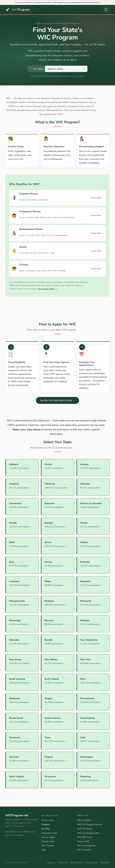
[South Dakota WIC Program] (93, 721)
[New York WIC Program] (93, 663)
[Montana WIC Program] (93, 624)
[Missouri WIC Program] (57, 624)
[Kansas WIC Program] (57, 565)
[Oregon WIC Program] (57, 702)
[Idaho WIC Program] (22, 546)
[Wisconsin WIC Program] (57, 780)
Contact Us (63, 863)
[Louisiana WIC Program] (22, 585)
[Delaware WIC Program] (57, 507)
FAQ (43, 850)
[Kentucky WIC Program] (93, 565)
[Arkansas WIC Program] (22, 487)
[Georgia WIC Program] (57, 526)
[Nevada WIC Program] (57, 643)
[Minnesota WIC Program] (93, 604)
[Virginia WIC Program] (57, 760)
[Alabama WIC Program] (22, 468)
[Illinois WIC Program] (57, 546)
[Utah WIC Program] (93, 741)
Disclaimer (105, 863)
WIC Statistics (84, 850)
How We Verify (77, 863)
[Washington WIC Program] (93, 760)
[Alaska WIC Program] (57, 468)
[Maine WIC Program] (57, 585)
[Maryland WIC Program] (93, 585)
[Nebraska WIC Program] (22, 643)
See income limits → (47, 289)
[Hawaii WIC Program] (93, 526)
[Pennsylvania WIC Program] (93, 702)
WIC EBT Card (84, 837)
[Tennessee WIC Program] (22, 741)
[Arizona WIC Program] (93, 468)
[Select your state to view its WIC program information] (66, 69)
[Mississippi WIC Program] (22, 624)
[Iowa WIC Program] (22, 565)
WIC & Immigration (87, 846)
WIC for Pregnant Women (90, 824)
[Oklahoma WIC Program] (22, 702)
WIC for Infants (85, 829)
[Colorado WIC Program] (93, 487)
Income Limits (48, 841)
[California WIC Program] (57, 487)
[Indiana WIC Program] (93, 546)
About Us (51, 863)
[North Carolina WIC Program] (22, 682)
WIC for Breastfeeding (88, 833)
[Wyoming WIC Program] (93, 780)
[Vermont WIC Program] (22, 760)
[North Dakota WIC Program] (57, 682)
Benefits (45, 829)
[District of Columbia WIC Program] (93, 507)
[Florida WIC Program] (22, 526)
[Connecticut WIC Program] (22, 507)
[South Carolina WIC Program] (57, 721)
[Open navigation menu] (106, 10)
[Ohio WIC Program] (93, 682)
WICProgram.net (17, 815)
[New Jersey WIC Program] (22, 663)
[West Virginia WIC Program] (22, 780)
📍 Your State (36, 69)
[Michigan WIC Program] (57, 604)
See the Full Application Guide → (57, 400)
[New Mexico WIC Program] (57, 663)
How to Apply (48, 837)
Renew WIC (83, 841)
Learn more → (97, 198)
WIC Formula (48, 846)
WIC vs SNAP (84, 820)
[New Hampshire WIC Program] (93, 643)
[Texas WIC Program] (57, 741)
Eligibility (46, 824)
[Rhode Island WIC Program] (22, 721)
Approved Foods (49, 833)
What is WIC (48, 820)
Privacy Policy (92, 863)
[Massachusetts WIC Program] (22, 604)
